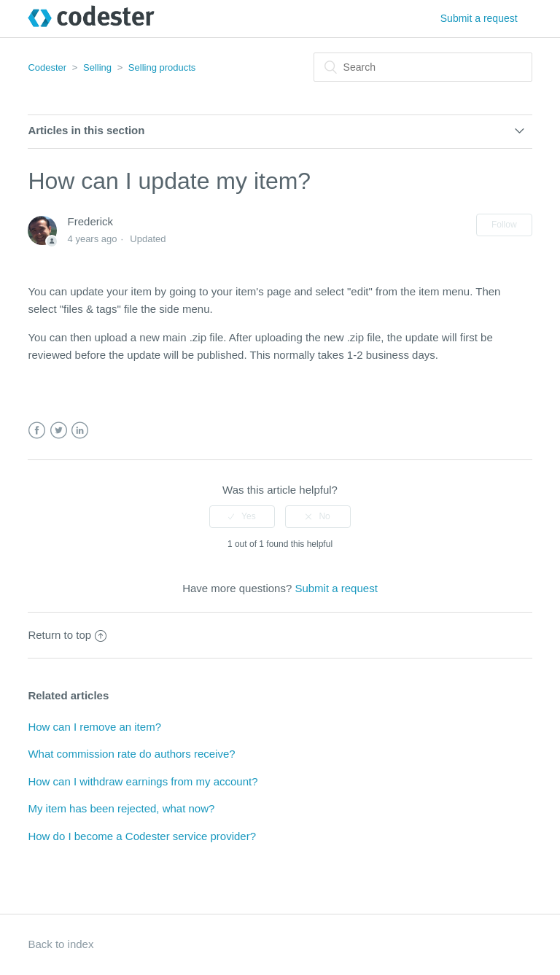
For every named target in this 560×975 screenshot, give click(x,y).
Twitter (59, 431)
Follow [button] (504, 225)
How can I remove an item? (94, 727)
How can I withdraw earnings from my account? (143, 781)
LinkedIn (80, 431)
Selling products (162, 67)
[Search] (423, 67)
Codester (47, 67)
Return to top (67, 635)
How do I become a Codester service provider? (142, 836)
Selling (97, 67)
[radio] (242, 516)
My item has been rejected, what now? (121, 808)
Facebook (37, 431)
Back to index (61, 944)
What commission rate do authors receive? (131, 754)
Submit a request (479, 18)
